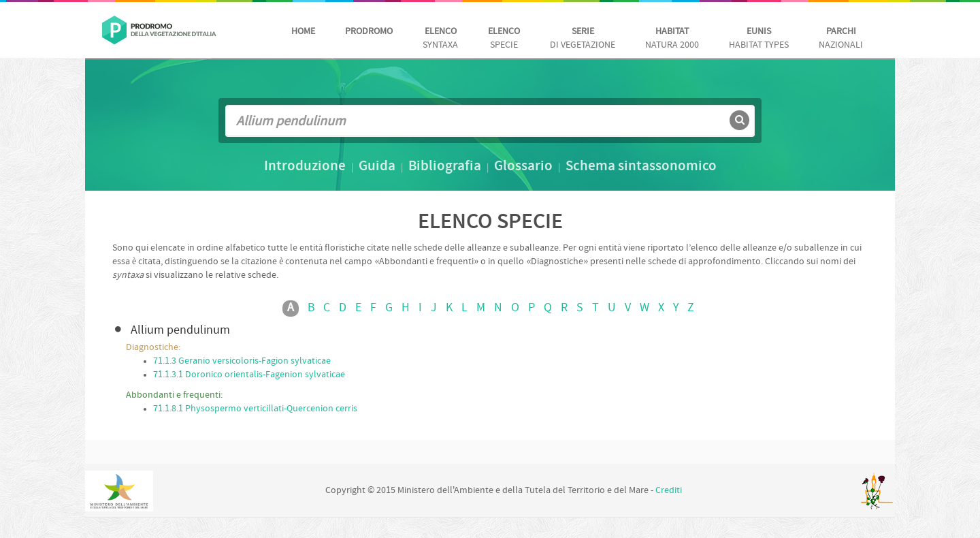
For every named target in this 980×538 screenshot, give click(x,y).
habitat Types (759, 38)
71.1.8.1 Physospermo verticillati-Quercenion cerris (255, 409)
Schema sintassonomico (641, 167)
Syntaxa (440, 38)
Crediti (669, 491)
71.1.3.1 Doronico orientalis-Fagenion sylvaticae (249, 375)
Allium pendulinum (180, 331)
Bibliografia (445, 167)
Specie (504, 38)
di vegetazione (583, 38)
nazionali (841, 38)
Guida (377, 167)
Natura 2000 (672, 38)
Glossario (523, 167)
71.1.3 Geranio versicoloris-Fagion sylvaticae (242, 361)
